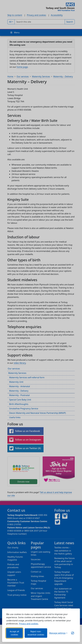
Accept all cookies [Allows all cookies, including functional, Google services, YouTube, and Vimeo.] (14, 633)
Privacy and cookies (29, 624)
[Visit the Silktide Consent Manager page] (73, 633)
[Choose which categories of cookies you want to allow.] (58, 633)
